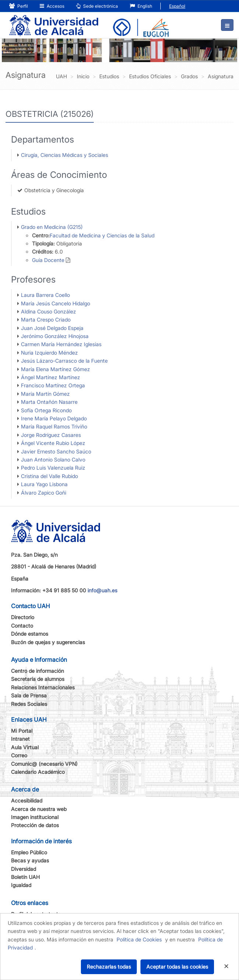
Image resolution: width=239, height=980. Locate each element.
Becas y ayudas (30, 860)
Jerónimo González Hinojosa (55, 336)
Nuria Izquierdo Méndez (49, 353)
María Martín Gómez (45, 394)
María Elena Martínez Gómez (56, 369)
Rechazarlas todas (109, 967)
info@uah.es (102, 590)
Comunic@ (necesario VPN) (44, 764)
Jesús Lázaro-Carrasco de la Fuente (64, 361)
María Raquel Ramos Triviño (54, 426)
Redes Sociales (29, 704)
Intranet (20, 739)
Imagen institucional (35, 817)
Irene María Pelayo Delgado (54, 418)
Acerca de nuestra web (39, 809)
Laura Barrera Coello (45, 295)
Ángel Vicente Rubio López (53, 443)
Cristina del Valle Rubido (49, 476)
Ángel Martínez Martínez (51, 377)
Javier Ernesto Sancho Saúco (56, 451)
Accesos (52, 6)
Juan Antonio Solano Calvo (53, 460)
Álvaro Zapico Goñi (44, 493)
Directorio (23, 617)
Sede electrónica (97, 6)
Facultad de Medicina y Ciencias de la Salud (102, 235)
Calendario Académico (38, 772)
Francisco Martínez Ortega (53, 385)
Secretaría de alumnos (38, 679)
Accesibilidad (27, 800)
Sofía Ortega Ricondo (46, 410)
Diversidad (24, 869)
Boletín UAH (25, 877)
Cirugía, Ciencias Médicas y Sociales (65, 155)
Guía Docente (48, 260)
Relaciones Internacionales (43, 687)
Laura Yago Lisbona (44, 484)
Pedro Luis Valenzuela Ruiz (53, 468)
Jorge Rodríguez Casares (51, 435)
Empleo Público (29, 852)
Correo (19, 755)
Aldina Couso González (49, 311)
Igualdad (21, 885)
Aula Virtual (25, 747)
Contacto (22, 626)
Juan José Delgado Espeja (52, 328)
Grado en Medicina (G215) (52, 227)
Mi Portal (22, 731)
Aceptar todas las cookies (177, 967)
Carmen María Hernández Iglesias (61, 344)
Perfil (19, 6)
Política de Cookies (139, 939)
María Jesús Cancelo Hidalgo (56, 303)
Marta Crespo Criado (46, 320)
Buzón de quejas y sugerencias (48, 642)
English (141, 6)
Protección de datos (35, 825)
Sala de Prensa (29, 695)
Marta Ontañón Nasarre (49, 402)
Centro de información (38, 671)
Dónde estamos (30, 634)
